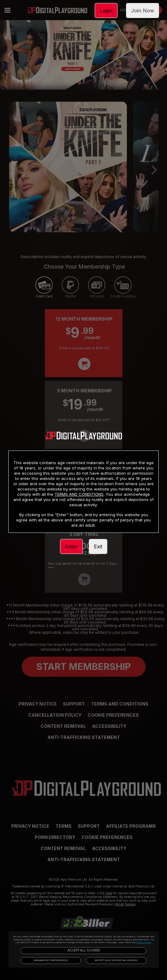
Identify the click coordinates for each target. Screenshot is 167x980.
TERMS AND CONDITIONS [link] (79, 494)
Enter (71, 546)
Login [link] (106, 11)
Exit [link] (98, 546)
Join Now (143, 11)
